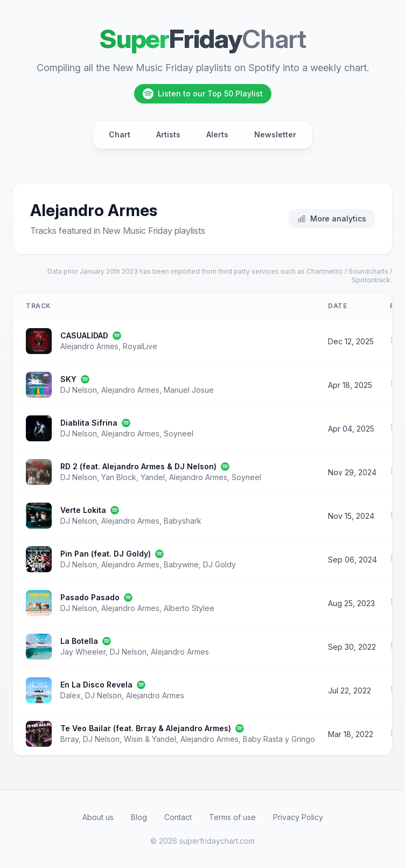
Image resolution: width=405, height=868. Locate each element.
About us (98, 817)
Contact (178, 817)
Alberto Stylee (189, 608)
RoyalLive (140, 346)
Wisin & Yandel (150, 739)
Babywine (181, 564)
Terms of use (232, 817)
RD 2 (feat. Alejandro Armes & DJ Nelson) (138, 466)
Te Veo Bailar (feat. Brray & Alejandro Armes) (146, 728)
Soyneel (179, 433)
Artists (168, 134)
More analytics (332, 218)
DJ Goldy (219, 564)
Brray (69, 739)
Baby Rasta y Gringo (279, 739)
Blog (139, 817)
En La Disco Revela (96, 685)
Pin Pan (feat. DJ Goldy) (106, 554)
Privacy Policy (298, 817)
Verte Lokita (83, 510)
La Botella (79, 641)
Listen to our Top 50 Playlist (203, 94)
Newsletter (275, 134)
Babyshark (183, 521)
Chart (120, 134)
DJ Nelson (79, 390)
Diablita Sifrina (89, 423)
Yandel (153, 477)
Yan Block (119, 477)
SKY (68, 379)
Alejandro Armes (89, 346)
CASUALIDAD (84, 335)
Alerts (217, 134)
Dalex (71, 695)
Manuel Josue (189, 390)
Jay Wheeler (83, 652)
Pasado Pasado (90, 597)
